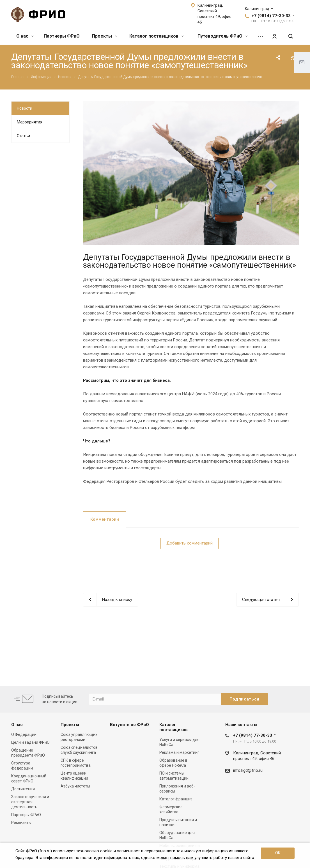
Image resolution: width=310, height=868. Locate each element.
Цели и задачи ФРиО (30, 742)
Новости (25, 108)
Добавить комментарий (190, 543)
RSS (293, 58)
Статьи (23, 136)
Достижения (23, 789)
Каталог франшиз (176, 799)
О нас (25, 36)
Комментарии (105, 519)
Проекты (105, 36)
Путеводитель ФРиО (223, 36)
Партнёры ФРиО (26, 815)
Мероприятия (30, 122)
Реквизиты (21, 823)
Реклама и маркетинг (179, 752)
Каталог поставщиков (157, 36)
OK (278, 853)
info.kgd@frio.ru (248, 770)
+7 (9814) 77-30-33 (271, 16)
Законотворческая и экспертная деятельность (30, 802)
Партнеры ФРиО (62, 36)
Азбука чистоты (75, 786)
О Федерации (24, 734)
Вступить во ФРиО (129, 725)
